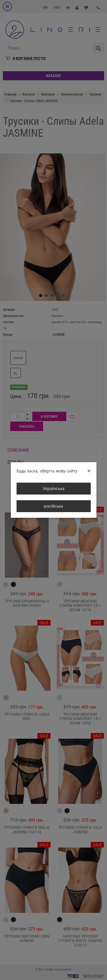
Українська (54, 488)
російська (53, 506)
